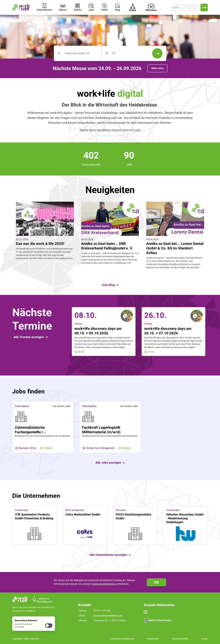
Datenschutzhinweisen (104, 584)
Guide (105, 7)
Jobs (91, 7)
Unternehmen (44, 7)
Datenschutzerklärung (122, 638)
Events (78, 7)
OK (156, 582)
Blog (117, 7)
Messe (63, 8)
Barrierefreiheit (180, 638)
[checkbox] (49, 625)
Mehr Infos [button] (157, 68)
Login (205, 638)
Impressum (153, 638)
